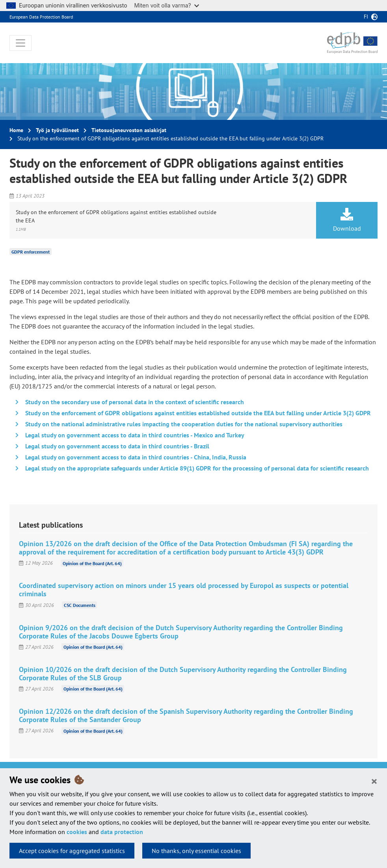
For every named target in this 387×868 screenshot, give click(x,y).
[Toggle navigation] (20, 43)
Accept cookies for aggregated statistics (72, 851)
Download (347, 220)
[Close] (374, 781)
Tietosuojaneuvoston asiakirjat (129, 130)
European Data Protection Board (41, 17)
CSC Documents (80, 605)
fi (366, 17)
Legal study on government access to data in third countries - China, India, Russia (136, 457)
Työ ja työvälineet (57, 130)
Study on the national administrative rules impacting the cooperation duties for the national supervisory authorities (184, 424)
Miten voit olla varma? (167, 5)
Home (16, 130)
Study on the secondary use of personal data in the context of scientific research (135, 402)
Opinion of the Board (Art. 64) (92, 563)
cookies (77, 832)
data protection (122, 832)
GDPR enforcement (31, 252)
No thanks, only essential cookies (196, 851)
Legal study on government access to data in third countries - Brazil (117, 446)
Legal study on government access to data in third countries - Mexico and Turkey (135, 435)
